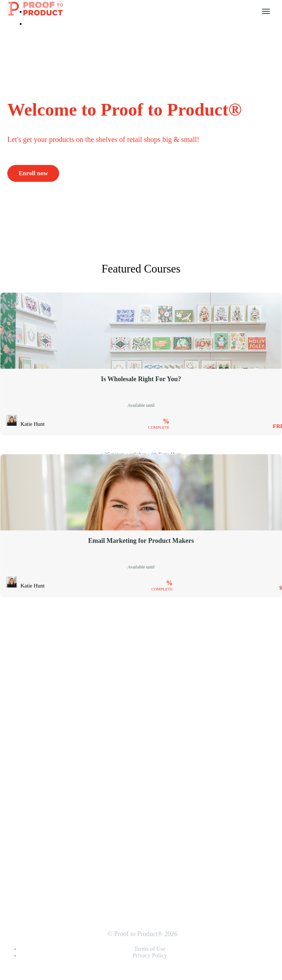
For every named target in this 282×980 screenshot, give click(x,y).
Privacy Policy (150, 955)
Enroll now (33, 173)
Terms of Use (150, 949)
